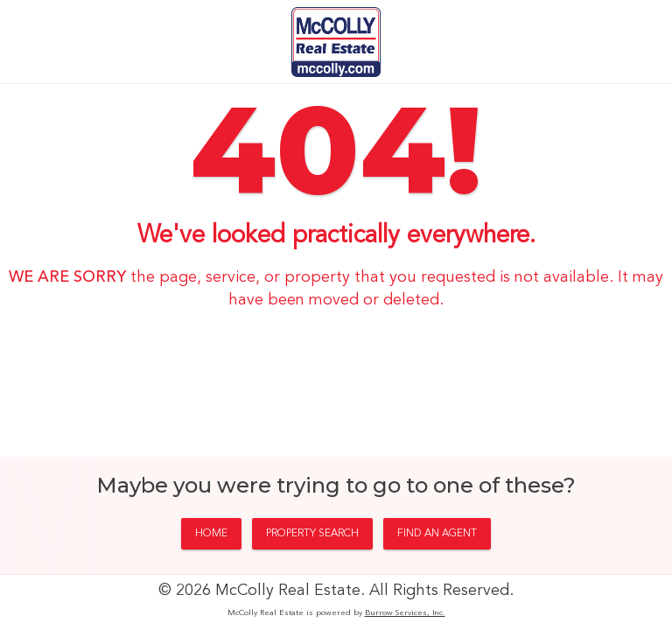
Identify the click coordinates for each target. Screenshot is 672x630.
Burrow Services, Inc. (405, 613)
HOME (211, 534)
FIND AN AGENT (437, 534)
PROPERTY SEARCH (312, 534)
